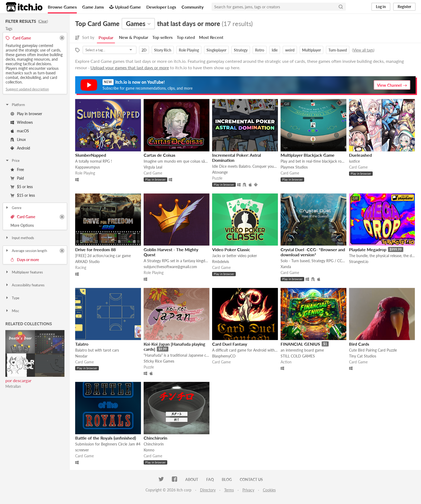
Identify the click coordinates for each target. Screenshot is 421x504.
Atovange (220, 172)
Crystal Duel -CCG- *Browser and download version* (313, 252)
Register (404, 7)
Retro (260, 50)
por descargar (18, 380)
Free (17, 169)
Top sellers (162, 37)
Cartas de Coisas (159, 155)
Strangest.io (359, 262)
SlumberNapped (91, 155)
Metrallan (13, 386)
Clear (43, 21)
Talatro (82, 344)
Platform (15, 105)
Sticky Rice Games (159, 361)
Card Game (23, 217)
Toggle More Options (35, 225)
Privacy (248, 490)
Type (12, 298)
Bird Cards (359, 344)
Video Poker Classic (231, 249)
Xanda (286, 267)
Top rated (186, 37)
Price (12, 160)
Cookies (269, 490)
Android (20, 148)
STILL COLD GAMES (298, 356)
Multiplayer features (24, 272)
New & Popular (134, 37)
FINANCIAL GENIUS (300, 344)
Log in (381, 7)
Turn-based (338, 50)
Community (193, 7)
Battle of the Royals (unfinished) (106, 438)
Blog (227, 479)
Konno (149, 450)
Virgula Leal (153, 167)
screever (82, 450)
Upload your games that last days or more (130, 67)
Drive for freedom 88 (95, 249)
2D (144, 50)
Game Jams (93, 7)
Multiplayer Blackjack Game (308, 155)
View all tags (363, 50)
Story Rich (163, 50)
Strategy (241, 50)
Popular (106, 37)
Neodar (81, 356)
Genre (13, 208)
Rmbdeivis (221, 262)
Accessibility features (25, 285)
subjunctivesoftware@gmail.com (170, 267)
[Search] (341, 7)
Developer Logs (161, 7)
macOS (20, 131)
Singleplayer (216, 50)
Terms (229, 490)
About (192, 479)
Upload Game (125, 7)
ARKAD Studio (87, 262)
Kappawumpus (88, 167)
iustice (354, 161)
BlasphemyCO (224, 356)
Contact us (251, 479)
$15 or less (23, 195)
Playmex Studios (294, 167)
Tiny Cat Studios (363, 356)
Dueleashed (360, 155)
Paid (17, 178)
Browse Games (62, 7)
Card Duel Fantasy (230, 344)
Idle (275, 50)
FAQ (210, 479)
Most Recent (211, 37)
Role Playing (189, 50)
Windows (22, 122)
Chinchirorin (155, 438)
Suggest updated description (27, 89)
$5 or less (22, 187)
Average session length (26, 251)
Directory (208, 490)
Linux (18, 139)
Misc (12, 311)
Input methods (20, 238)
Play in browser (26, 114)
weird (290, 50)
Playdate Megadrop (368, 249)
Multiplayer (311, 50)
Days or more (25, 260)
